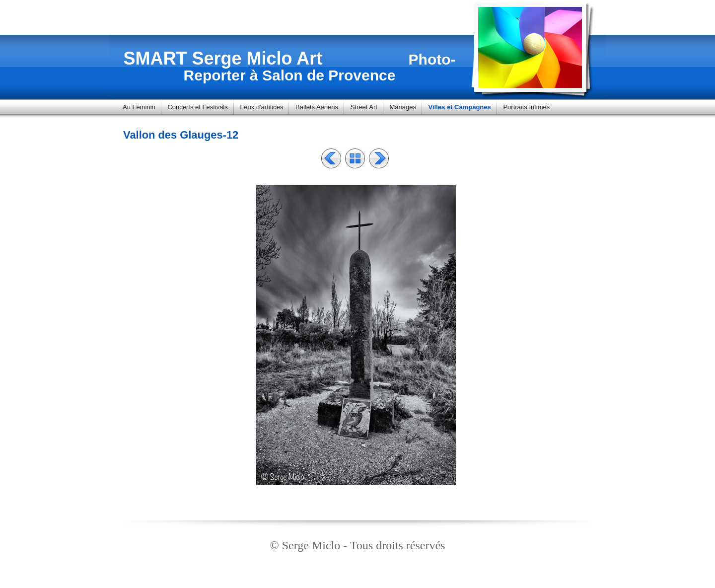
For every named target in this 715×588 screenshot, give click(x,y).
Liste (355, 158)
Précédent (331, 158)
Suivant (379, 158)
